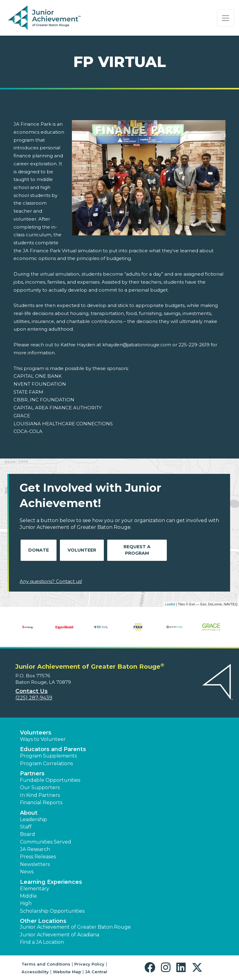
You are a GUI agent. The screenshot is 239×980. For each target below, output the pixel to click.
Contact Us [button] (31, 691)
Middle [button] (28, 896)
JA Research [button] (35, 849)
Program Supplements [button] (48, 756)
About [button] (29, 813)
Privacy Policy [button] (89, 964)
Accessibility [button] (35, 972)
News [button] (27, 872)
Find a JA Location (42, 942)
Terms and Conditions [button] (46, 964)
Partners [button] (32, 773)
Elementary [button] (35, 889)
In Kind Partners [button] (40, 795)
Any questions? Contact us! (51, 581)
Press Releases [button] (38, 857)
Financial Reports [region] (41, 803)
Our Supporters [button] (40, 787)
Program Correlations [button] (46, 764)
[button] (151, 968)
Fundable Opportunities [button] (50, 780)
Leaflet (170, 604)
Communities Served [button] (46, 842)
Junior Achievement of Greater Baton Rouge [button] (75, 927)
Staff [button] (26, 827)
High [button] (26, 903)
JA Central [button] (96, 972)
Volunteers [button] (36, 733)
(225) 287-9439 (34, 698)
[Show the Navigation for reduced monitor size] (225, 18)
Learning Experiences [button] (51, 882)
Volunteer (82, 550)
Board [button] (27, 834)
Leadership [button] (33, 819)
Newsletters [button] (35, 864)
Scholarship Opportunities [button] (52, 911)
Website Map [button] (67, 972)
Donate (39, 550)
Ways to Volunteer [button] (43, 739)
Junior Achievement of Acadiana (60, 935)
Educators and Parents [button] (53, 749)
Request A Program (137, 550)
